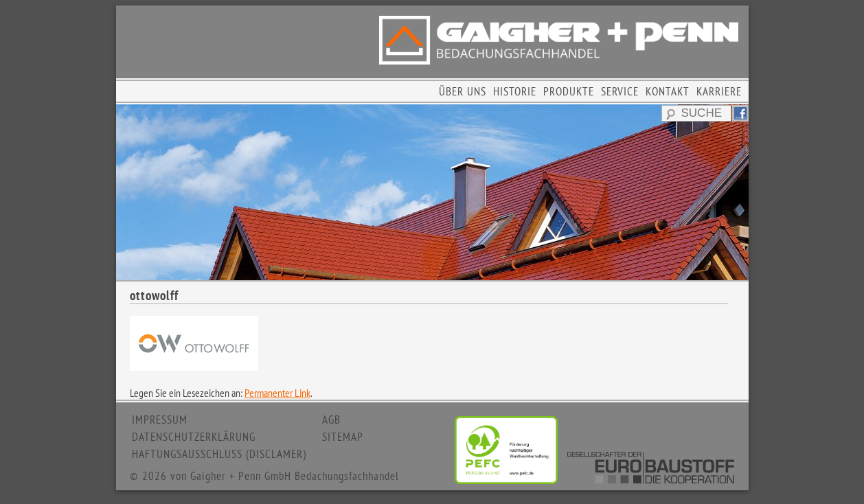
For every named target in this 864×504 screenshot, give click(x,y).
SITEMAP (343, 437)
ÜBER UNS (463, 91)
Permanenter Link (277, 393)
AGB (331, 420)
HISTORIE (515, 91)
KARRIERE (719, 91)
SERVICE (620, 91)
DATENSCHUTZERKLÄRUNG (194, 437)
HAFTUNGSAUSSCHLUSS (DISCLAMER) (219, 454)
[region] (432, 192)
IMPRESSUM (160, 420)
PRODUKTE (569, 91)
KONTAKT (668, 91)
